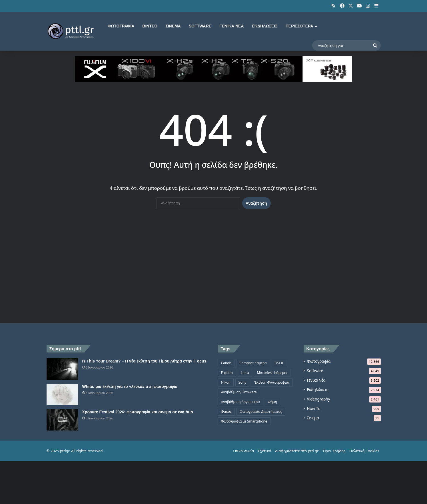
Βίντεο (150, 26)
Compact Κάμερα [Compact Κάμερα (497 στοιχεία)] (253, 363)
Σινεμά (173, 26)
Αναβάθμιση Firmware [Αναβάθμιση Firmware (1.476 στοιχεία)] (239, 392)
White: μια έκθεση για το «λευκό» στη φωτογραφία (130, 387)
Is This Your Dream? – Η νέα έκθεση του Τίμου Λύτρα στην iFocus (144, 361)
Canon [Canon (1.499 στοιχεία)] (226, 363)
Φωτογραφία (121, 26)
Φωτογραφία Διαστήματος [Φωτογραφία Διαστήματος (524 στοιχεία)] (261, 412)
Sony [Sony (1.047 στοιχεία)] (242, 382)
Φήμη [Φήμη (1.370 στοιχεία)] (272, 402)
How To (314, 408)
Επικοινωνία (243, 451)
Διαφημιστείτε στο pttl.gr (297, 451)
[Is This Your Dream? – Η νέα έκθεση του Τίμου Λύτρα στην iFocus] (62, 369)
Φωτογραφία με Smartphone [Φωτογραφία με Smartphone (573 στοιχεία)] (244, 421)
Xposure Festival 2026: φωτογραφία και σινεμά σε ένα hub (138, 412)
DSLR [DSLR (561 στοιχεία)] (279, 363)
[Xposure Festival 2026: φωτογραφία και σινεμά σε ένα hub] (62, 420)
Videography (319, 399)
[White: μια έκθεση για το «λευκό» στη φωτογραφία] (62, 394)
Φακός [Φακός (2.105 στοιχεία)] (226, 412)
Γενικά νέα (231, 26)
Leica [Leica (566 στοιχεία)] (245, 373)
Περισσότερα (299, 26)
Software (200, 26)
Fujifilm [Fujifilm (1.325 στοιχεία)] (227, 373)
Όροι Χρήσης (334, 451)
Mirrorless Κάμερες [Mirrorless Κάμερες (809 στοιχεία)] (272, 373)
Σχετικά (265, 451)
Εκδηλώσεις (265, 26)
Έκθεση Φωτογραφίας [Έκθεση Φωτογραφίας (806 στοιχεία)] (272, 382)
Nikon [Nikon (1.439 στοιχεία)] (226, 382)
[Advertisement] (214, 269)
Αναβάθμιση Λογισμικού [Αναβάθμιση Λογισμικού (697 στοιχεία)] (240, 402)
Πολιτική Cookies (364, 451)
